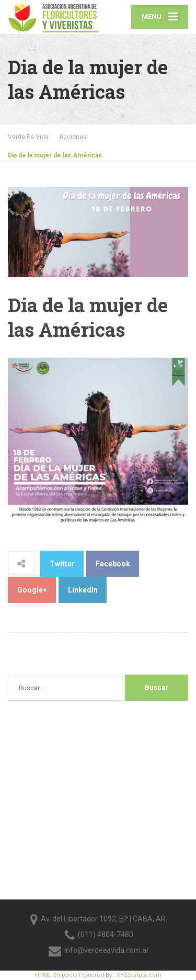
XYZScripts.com (139, 975)
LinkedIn (83, 590)
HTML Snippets (56, 975)
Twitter (62, 564)
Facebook (113, 564)
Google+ (32, 590)
